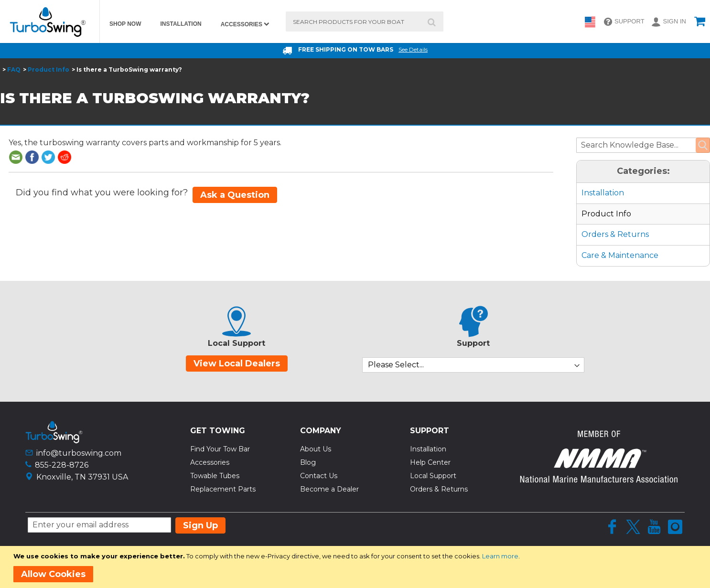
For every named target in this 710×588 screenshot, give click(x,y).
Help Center (430, 462)
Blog (308, 462)
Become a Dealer (329, 489)
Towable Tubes (215, 476)
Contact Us (319, 476)
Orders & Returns (615, 234)
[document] (357, 567)
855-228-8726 (62, 465)
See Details (413, 49)
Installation (603, 193)
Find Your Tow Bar (220, 449)
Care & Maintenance (620, 255)
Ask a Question (235, 195)
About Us (316, 449)
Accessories (210, 462)
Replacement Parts (223, 489)
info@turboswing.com (79, 453)
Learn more (500, 556)
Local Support (433, 476)
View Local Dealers (237, 363)
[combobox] (365, 21)
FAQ (14, 69)
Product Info (48, 69)
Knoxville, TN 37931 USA (82, 477)
